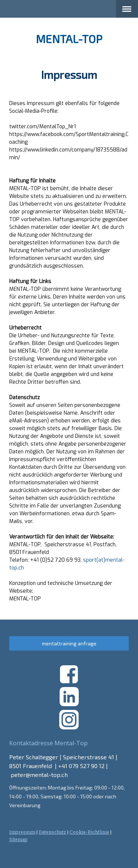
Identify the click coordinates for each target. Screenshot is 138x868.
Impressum (22, 832)
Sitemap (18, 839)
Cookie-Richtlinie (89, 832)
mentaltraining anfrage (69, 643)
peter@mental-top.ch (39, 775)
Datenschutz (52, 832)
